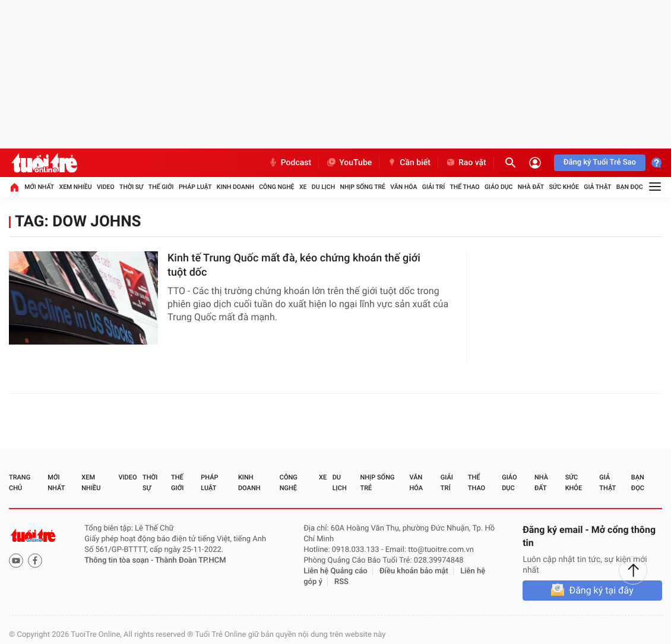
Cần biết (409, 163)
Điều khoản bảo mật (414, 571)
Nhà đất (531, 187)
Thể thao (464, 187)
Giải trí (433, 187)
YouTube (349, 163)
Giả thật (597, 187)
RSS (341, 582)
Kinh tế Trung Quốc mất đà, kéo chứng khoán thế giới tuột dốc (294, 265)
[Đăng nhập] (535, 163)
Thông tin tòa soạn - (120, 561)
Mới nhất (39, 187)
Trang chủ (20, 483)
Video (106, 187)
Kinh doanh (235, 187)
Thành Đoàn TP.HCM (190, 561)
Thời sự (131, 187)
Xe (303, 187)
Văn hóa (403, 187)
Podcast (290, 163)
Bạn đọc (630, 187)
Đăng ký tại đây (601, 590)
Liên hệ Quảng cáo (335, 571)
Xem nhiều (75, 187)
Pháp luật (195, 187)
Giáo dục (499, 187)
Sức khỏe (564, 187)
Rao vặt (466, 163)
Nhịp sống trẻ (363, 187)
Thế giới (161, 187)
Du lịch (323, 187)
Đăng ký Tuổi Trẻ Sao (600, 162)
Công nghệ (276, 187)
